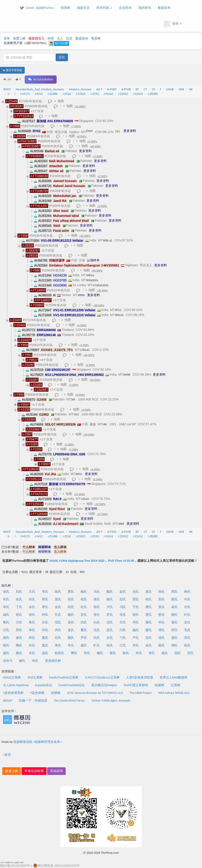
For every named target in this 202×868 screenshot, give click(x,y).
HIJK (181, 89)
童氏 (174, 622)
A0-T (99, 89)
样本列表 (104, 8)
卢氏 (110, 607)
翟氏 (113, 653)
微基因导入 (36, 39)
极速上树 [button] (12, 771)
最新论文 (83, 8)
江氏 (123, 645)
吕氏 (187, 607)
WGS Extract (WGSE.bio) (174, 693)
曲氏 (161, 645)
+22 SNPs (100, 504)
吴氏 (136, 592)
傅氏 (174, 645)
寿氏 (58, 645)
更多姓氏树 (53, 661)
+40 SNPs (89, 435)
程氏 (149, 599)
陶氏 (19, 645)
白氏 (97, 622)
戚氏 (84, 645)
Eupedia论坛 (44, 685)
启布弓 (8, 661)
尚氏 (97, 638)
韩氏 (19, 615)
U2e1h (85, 499)
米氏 (139, 653)
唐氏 (97, 599)
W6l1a (90, 275)
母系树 (65, 8)
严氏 (136, 638)
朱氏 (6, 599)
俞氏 (149, 645)
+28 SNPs (102, 290)
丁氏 (19, 607)
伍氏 (97, 630)
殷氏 (6, 645)
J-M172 (25, 94)
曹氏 (136, 599)
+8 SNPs (82, 136)
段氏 (187, 645)
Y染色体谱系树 (13, 693)
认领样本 (93, 260)
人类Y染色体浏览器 (140, 677)
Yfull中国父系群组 (136, 685)
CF (154, 89)
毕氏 (161, 622)
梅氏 (100, 653)
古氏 (110, 638)
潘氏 (149, 607)
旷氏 (97, 645)
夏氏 (45, 638)
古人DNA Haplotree (16, 685)
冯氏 (123, 607)
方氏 (19, 622)
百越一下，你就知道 (33, 701)
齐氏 (136, 645)
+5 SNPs (73, 449)
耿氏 (126, 653)
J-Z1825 (81, 94)
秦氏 (19, 638)
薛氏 (32, 638)
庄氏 (123, 622)
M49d (127, 375)
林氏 (187, 592)
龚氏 (6, 638)
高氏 (71, 599)
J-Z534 (66, 94)
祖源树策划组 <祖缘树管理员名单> (37, 742)
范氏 (58, 622)
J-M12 (39, 94)
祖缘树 (56, 693)
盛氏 (6, 653)
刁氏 (123, 638)
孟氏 (110, 630)
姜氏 (161, 615)
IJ (9, 94)
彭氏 (123, 599)
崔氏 (174, 607)
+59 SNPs (95, 380)
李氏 (45, 592)
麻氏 (22, 661)
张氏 (6, 592)
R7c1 (118, 310)
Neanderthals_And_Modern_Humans (40, 89)
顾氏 (71, 638)
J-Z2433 (138, 94)
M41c (79, 474)
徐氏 (19, 599)
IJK (191, 89)
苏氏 (84, 615)
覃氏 (45, 607)
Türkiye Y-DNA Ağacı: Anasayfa (111, 701)
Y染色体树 (37, 693)
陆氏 (97, 607)
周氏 (174, 592)
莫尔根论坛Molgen (104, 685)
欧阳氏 (60, 653)
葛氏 (165, 653)
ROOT (7, 89)
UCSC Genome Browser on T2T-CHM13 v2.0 (95, 693)
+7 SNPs (76, 126)
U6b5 (121, 524)
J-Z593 (95, 94)
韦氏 (123, 615)
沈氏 (110, 622)
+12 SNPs (80, 106)
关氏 (32, 653)
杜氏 (84, 607)
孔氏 (58, 615)
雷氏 (187, 638)
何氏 (32, 599)
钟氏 (45, 615)
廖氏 (149, 630)
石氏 (58, 638)
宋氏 (6, 607)
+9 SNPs (86, 410)
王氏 (32, 592)
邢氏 (19, 630)
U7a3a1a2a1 (101, 285)
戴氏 (110, 592)
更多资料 (130, 131)
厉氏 (190, 653)
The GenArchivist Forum (69, 701)
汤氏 (161, 638)
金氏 (58, 607)
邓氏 (136, 622)
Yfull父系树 (35, 677)
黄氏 (149, 592)
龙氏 (71, 630)
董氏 (84, 630)
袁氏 (71, 622)
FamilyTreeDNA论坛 (72, 685)
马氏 (97, 592)
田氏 (71, 607)
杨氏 (84, 592)
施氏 (136, 630)
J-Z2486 (53, 94)
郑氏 (161, 599)
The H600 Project (141, 693)
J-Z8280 (153, 94)
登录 (172, 24)
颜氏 (19, 653)
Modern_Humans (80, 89)
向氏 (32, 645)
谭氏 (161, 630)
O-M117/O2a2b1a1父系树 (102, 677)
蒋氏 (32, 622)
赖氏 (174, 615)
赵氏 (123, 592)
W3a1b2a (92, 280)
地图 (61, 101)
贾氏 (149, 615)
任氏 (45, 622)
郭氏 (45, 599)
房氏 (58, 630)
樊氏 (74, 653)
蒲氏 (174, 638)
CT (145, 89)
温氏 (45, 653)
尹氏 (84, 638)
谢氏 (110, 599)
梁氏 (58, 599)
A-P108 (126, 89)
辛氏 (71, 645)
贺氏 (149, 638)
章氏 (152, 653)
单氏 (32, 630)
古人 (60, 39)
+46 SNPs (89, 355)
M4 (73, 400)
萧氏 (71, 592)
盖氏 (45, 645)
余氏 (32, 607)
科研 (51, 39)
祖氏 (110, 645)
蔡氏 (174, 599)
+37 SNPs (102, 514)
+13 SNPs (85, 236)
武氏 (84, 622)
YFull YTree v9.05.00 (121, 561)
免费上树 (19, 39)
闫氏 (123, 630)
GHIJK (170, 89)
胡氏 (84, 599)
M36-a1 (108, 241)
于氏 (136, 607)
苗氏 (136, 615)
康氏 (149, 622)
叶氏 (187, 615)
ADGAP (8, 701)
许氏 (187, 599)
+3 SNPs (98, 156)
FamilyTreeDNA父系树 (64, 677)
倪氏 (178, 653)
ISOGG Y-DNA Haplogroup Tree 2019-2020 (77, 561)
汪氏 (6, 630)
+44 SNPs (95, 146)
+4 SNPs (82, 325)
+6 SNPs (92, 141)
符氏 (87, 653)
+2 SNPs (102, 176)
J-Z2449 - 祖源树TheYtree (40, 8)
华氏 (35, 661)
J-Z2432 (123, 94)
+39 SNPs (97, 271)
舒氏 (174, 630)
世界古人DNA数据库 (174, 677)
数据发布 (164, 8)
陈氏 (58, 592)
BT (137, 89)
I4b (105, 424)
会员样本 (125, 8)
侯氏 (32, 615)
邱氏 (45, 630)
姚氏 (6, 615)
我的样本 (145, 8)
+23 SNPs (79, 494)
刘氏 (19, 592)
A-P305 (112, 89)
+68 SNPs (99, 305)
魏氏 (71, 615)
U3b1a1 (85, 350)
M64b (81, 295)
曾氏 (97, 615)
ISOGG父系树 (12, 677)
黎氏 (6, 622)
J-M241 (108, 94)
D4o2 (90, 131)
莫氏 (161, 607)
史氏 (187, 622)
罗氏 (110, 615)
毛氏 (187, 630)
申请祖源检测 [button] (34, 771)
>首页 (7, 755)
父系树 (176, 685)
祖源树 (159, 685)
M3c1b (119, 315)
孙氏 (161, 592)
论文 (69, 39)
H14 (76, 414)
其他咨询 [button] (56, 771)
